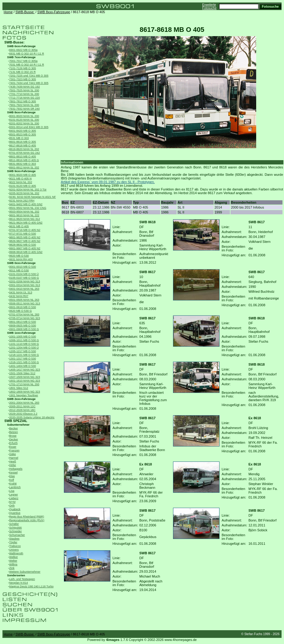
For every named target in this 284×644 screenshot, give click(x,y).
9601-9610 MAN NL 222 (24, 215)
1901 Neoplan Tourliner (24, 395)
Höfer (13, 465)
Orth (12, 506)
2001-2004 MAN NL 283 (24, 403)
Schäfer (14, 524)
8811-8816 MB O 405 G (24, 160)
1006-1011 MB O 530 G (24, 340)
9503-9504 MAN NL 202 (24, 212)
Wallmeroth (16, 553)
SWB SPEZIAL (16, 421)
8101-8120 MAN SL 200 (24, 120)
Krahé (13, 484)
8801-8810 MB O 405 (23, 156)
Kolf (12, 480)
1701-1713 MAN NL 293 (24, 384)
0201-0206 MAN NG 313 (25, 281)
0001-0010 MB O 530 (23, 267)
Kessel (13, 473)
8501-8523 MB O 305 (23, 134)
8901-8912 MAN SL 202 (24, 168)
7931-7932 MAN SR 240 (24, 109)
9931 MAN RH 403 (21, 259)
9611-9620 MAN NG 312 (25, 219)
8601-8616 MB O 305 (23, 142)
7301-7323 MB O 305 (23, 79)
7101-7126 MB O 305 (23, 68)
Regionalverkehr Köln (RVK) (27, 520)
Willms (13, 564)
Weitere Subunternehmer (25, 572)
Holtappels (16, 469)
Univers (14, 550)
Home (8, 12)
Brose (13, 436)
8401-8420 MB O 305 (23, 131)
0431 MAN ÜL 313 (21, 292)
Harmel (14, 458)
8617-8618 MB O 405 (23, 145)
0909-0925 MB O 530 (23, 326)
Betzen (14, 432)
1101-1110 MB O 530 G (24, 344)
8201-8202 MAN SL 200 (24, 123)
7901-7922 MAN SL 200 (24, 105)
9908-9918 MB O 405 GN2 (26, 252)
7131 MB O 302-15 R (22, 72)
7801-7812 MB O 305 (23, 101)
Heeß (13, 461)
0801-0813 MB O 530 (23, 322)
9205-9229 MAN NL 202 (24, 193)
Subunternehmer (18, 425)
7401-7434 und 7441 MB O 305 (29, 83)
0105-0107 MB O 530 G (24, 278)
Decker (14, 439)
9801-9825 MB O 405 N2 (25, 237)
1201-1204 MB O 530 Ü (24, 348)
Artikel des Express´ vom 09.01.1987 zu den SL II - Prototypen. (108, 182)
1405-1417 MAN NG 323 (25, 370)
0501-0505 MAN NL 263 (24, 300)
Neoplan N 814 (18, 583)
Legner (14, 495)
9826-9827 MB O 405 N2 (25, 241)
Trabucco (15, 546)
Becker (14, 428)
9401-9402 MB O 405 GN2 (26, 204)
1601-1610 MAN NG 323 (25, 381)
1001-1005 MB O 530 (23, 337)
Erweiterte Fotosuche (210, 6)
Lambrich (15, 487)
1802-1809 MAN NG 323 (25, 392)
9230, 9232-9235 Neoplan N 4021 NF (33, 197)
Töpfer (13, 542)
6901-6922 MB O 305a (23, 50)
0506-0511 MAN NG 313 (25, 303)
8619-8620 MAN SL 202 (24, 149)
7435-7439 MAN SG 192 (24, 87)
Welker (13, 557)
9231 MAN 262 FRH (22, 201)
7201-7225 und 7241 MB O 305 (29, 76)
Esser (13, 447)
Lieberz (14, 498)
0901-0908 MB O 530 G (24, 329)
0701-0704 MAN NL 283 (24, 314)
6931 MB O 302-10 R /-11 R (27, 54)
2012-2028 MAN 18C (22, 410)
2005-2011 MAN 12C (22, 406)
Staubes (14, 539)
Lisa (12, 491)
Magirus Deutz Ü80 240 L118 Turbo (31, 586)
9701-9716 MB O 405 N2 (25, 230)
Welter (13, 561)
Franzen (14, 450)
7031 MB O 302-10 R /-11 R (27, 65)
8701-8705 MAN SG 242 (24, 153)
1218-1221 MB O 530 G (24, 355)
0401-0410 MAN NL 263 (24, 289)
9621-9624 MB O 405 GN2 (26, 223)
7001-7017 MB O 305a (23, 61)
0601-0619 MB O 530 (23, 307)
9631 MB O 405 (19, 226)
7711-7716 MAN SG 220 (24, 98)
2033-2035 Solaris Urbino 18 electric (32, 417)
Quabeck (15, 509)
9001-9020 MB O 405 (23, 175)
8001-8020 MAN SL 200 (24, 116)
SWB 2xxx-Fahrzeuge (21, 399)
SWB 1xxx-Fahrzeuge (21, 333)
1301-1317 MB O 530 (23, 359)
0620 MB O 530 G (20, 311)
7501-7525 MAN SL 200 (24, 90)
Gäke (13, 454)
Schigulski (15, 528)
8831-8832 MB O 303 (23, 164)
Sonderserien (16, 575)
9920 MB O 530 (19, 256)
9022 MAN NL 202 (21, 182)
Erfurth (13, 443)
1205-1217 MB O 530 (23, 351)
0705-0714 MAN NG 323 (25, 318)
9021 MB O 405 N (20, 179)
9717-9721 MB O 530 (23, 234)
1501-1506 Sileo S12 (22, 373)
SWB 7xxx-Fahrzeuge (21, 57)
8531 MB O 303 (19, 138)
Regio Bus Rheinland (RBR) (27, 517)
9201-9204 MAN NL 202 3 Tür (28, 190)
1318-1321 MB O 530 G (24, 362)
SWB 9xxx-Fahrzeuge (21, 171)
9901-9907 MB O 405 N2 (25, 248)
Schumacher (17, 535)
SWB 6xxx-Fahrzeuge (21, 46)
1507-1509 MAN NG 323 (25, 377)
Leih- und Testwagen (22, 579)
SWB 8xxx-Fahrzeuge (54, 12)
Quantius (15, 513)
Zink (12, 568)
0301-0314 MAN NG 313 (25, 285)
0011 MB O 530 (19, 270)
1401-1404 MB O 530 (23, 366)
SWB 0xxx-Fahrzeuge (21, 263)
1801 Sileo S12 (19, 388)
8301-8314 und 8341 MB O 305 (29, 127)
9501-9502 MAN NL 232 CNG (28, 208)
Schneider (15, 531)
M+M (12, 502)
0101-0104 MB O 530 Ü (24, 274)
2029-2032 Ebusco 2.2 (23, 414)
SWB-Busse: (25, 12)
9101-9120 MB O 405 (23, 186)
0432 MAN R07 (19, 296)
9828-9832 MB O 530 (23, 245)
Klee (12, 476)
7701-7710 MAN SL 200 (24, 94)
